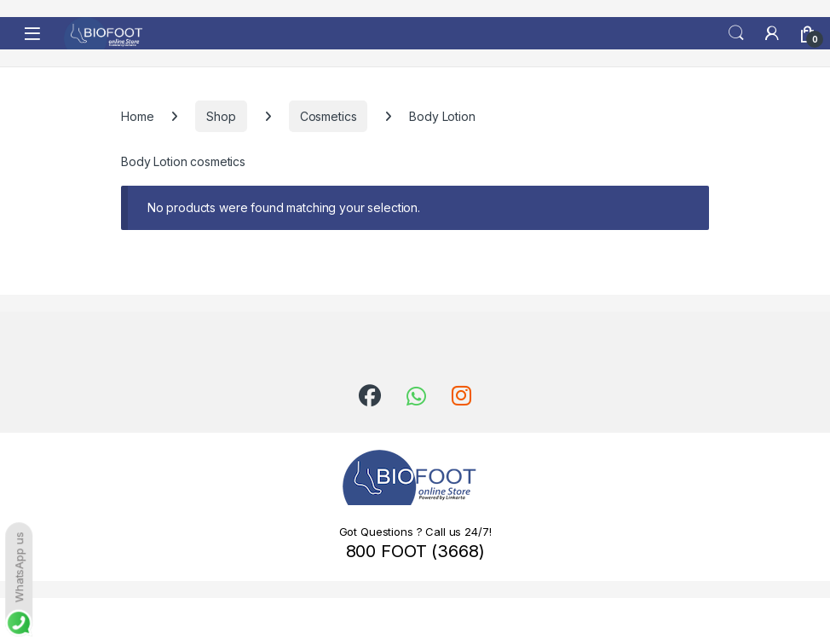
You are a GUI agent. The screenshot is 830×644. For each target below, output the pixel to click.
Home (137, 116)
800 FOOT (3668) (415, 551)
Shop (221, 116)
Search (736, 33)
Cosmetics (329, 116)
